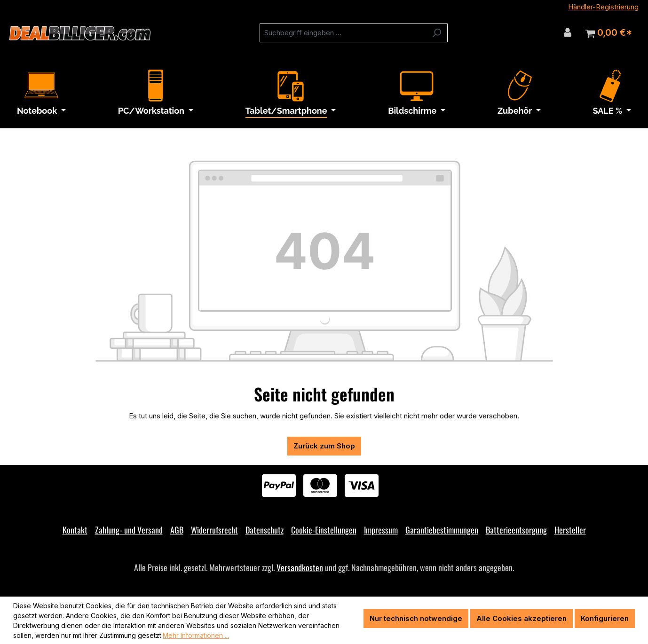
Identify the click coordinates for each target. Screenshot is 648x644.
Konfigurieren (605, 618)
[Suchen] (437, 33)
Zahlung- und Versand (129, 530)
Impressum (381, 530)
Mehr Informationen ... (196, 635)
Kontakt (75, 530)
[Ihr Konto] (568, 32)
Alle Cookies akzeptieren (522, 618)
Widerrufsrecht (214, 530)
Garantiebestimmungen (442, 530)
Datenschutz (265, 530)
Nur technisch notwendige (416, 618)
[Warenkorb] (609, 33)
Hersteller (570, 530)
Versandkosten (300, 567)
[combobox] (343, 33)
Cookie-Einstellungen (324, 530)
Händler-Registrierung (603, 7)
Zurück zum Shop (324, 446)
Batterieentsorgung (516, 530)
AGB (177, 530)
